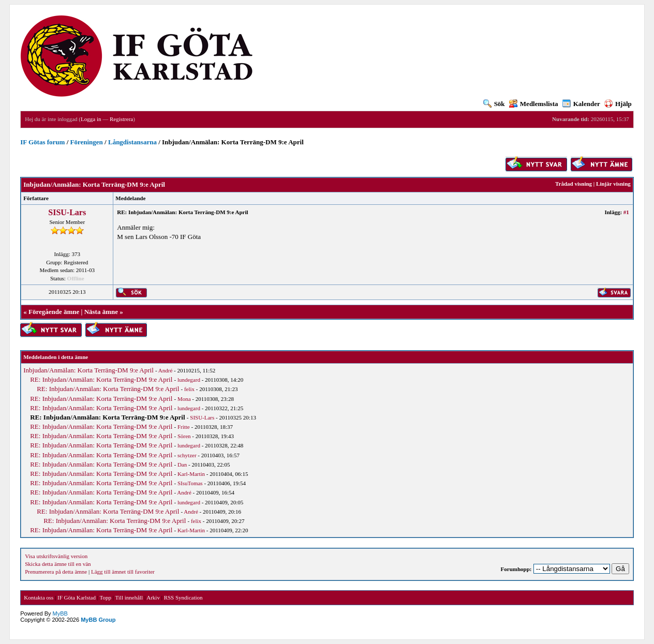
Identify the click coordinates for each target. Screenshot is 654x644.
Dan (182, 465)
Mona (184, 399)
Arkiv (153, 597)
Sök (494, 104)
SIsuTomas (190, 483)
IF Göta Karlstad (77, 597)
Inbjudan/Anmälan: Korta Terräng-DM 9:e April (88, 370)
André (166, 370)
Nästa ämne (101, 312)
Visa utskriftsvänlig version (56, 556)
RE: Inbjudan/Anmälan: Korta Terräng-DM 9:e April (101, 379)
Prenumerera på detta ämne (56, 572)
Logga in (91, 119)
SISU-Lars (67, 212)
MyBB (60, 613)
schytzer (187, 455)
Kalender (581, 104)
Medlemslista (534, 104)
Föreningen (87, 142)
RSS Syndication (183, 597)
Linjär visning (613, 184)
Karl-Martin (191, 474)
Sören (184, 436)
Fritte (184, 427)
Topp (106, 597)
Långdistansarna (132, 142)
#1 (626, 212)
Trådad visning (574, 184)
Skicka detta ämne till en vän (58, 564)
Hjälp (618, 104)
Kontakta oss (39, 597)
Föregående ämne (54, 312)
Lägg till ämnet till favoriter (123, 572)
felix (189, 389)
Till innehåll (129, 597)
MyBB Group (98, 620)
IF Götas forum (42, 142)
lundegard (189, 380)
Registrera (121, 119)
